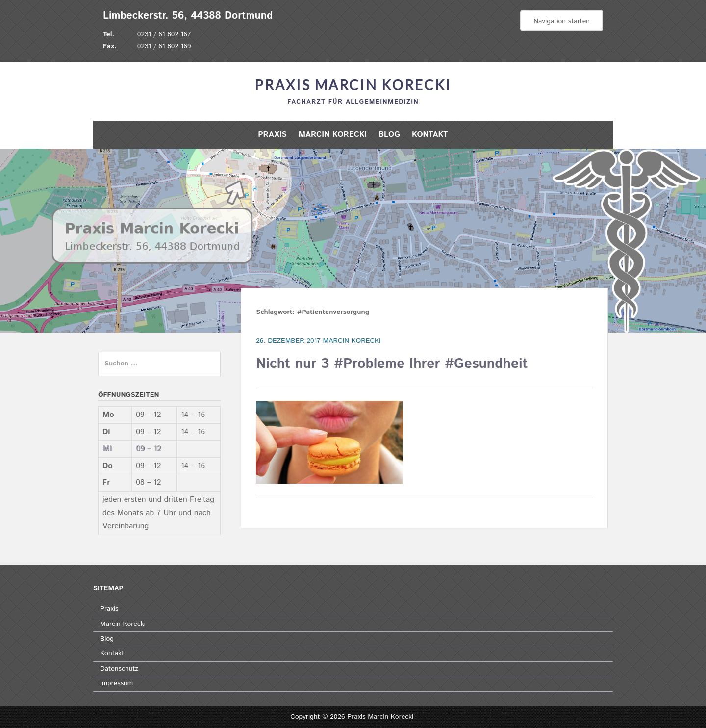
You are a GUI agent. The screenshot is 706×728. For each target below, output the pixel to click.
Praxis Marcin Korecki (353, 85)
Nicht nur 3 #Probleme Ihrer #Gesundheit (392, 364)
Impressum (116, 683)
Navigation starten (562, 21)
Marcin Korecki (333, 135)
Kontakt (430, 135)
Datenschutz (119, 669)
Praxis (272, 135)
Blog (389, 135)
